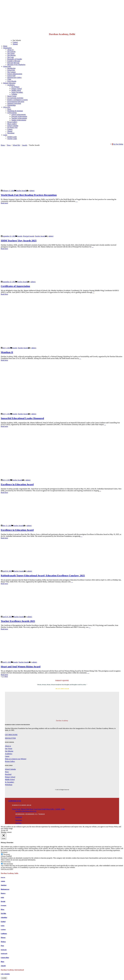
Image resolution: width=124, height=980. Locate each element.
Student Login (12, 137)
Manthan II (7, 352)
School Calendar (13, 126)
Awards (20, 236)
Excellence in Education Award (17, 484)
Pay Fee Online (118, 144)
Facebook (19, 817)
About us (8, 746)
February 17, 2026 (8, 191)
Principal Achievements (19, 116)
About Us (10, 50)
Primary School (17, 89)
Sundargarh (4, 954)
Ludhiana (4, 934)
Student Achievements (19, 120)
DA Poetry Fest (12, 127)
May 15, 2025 (7, 526)
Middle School (10, 780)
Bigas (3, 962)
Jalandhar (4, 918)
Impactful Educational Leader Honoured (22, 418)
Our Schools (17, 40)
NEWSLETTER (10, 738)
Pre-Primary (15, 87)
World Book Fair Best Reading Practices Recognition (29, 195)
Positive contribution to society (18, 100)
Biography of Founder (15, 59)
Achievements (12, 113)
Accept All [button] (4, 830)
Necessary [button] (4, 852)
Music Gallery (12, 124)
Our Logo (11, 57)
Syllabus (14, 94)
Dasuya (3, 893)
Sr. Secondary (10, 782)
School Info (7, 66)
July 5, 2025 (6, 348)
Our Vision (11, 53)
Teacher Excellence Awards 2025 (18, 621)
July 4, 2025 (6, 480)
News (9, 109)
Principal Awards (29, 236)
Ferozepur (4, 905)
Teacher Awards (21, 191)
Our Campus (11, 72)
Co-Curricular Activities (15, 98)
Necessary (7, 854)
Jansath (3, 966)
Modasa (3, 942)
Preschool (8, 774)
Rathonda (4, 950)
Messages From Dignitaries (16, 65)
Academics (11, 85)
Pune (2, 946)
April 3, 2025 (7, 662)
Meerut (3, 938)
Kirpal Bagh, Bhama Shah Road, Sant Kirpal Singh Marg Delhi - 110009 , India (38, 809)
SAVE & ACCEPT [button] (7, 869)
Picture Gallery (12, 122)
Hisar (3, 910)
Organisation (7, 48)
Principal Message (13, 63)
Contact (15, 42)
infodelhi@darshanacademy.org (26, 811)
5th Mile (3, 914)
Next (6, 676)
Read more (4, 203)
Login (5, 135)
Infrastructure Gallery (14, 77)
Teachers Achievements (19, 118)
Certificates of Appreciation (15, 286)
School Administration (15, 74)
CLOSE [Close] (4, 978)
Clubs (9, 79)
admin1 (32, 191)
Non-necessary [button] (6, 862)
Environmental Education (16, 102)
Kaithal (3, 922)
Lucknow (3, 930)
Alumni (15, 44)
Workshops (9, 785)
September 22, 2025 (9, 236)
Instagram (19, 820)
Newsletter (11, 133)
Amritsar (4, 885)
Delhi (2, 897)
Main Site (3, 877)
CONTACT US (15, 801)
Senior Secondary (17, 92)
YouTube (18, 823)
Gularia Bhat (5, 958)
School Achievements (19, 115)
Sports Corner (12, 96)
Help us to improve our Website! (16, 759)
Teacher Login (12, 139)
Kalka (3, 926)
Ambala (3, 881)
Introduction (11, 68)
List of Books (12, 81)
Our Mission (11, 55)
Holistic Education (9, 83)
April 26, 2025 (7, 571)
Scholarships (12, 105)
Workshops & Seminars (15, 111)
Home (5, 46)
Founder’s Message (14, 61)
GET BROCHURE (11, 735)
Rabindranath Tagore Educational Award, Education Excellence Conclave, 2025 (43, 576)
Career (7, 756)
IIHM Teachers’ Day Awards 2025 (19, 241)
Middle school (16, 90)
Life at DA (7, 107)
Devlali (3, 901)
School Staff (11, 76)
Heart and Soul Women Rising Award (21, 667)
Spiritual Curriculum (14, 103)
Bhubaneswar (5, 889)
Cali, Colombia (5, 974)
